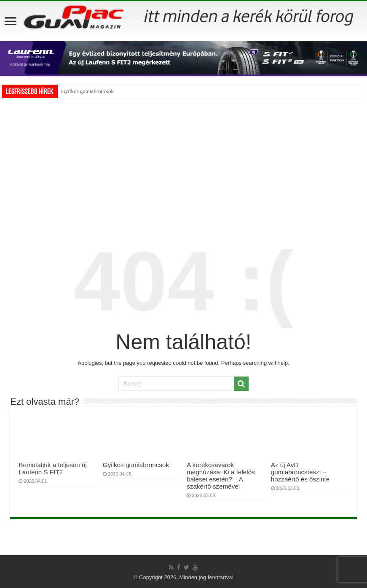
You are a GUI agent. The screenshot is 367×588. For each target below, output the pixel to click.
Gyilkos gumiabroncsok (87, 91)
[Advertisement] (184, 161)
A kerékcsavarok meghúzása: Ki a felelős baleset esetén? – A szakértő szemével (221, 476)
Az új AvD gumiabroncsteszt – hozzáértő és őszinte (300, 472)
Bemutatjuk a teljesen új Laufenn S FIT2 (52, 468)
